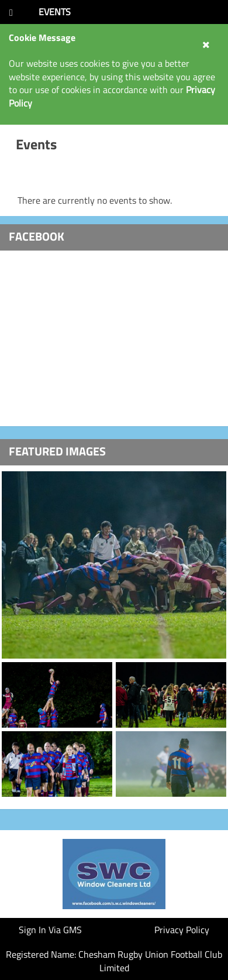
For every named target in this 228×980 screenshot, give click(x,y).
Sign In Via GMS (50, 930)
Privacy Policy (182, 930)
